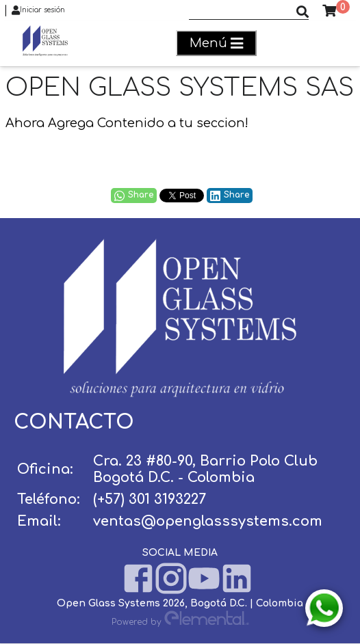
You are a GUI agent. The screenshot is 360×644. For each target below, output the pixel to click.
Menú (216, 43)
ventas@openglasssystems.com (208, 521)
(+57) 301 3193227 (150, 499)
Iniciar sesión (38, 10)
